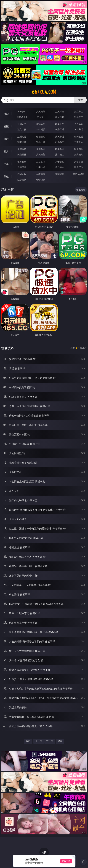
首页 (28, 741)
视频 (6, 126)
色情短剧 (41, 180)
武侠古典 (79, 162)
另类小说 (41, 167)
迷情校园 (22, 167)
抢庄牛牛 (79, 117)
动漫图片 (79, 149)
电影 (6, 139)
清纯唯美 (41, 154)
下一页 (50, 741)
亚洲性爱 (22, 137)
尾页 (60, 741)
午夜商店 (41, 174)
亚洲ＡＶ (22, 124)
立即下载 (66, 861)
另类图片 (79, 154)
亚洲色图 (41, 149)
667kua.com (44, 92)
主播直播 (60, 129)
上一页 (39, 741)
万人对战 (60, 111)
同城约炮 (22, 174)
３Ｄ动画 (79, 124)
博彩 (6, 114)
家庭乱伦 (41, 162)
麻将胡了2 (22, 117)
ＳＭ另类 (79, 129)
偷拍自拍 (41, 137)
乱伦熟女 (60, 142)
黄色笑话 (60, 167)
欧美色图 (60, 149)
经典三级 (41, 142)
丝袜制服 (41, 129)
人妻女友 (60, 162)
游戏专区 (79, 111)
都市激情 (22, 162)
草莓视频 (60, 174)
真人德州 (41, 111)
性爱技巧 (79, 167)
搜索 (80, 100)
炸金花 (41, 117)
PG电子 (22, 111)
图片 (6, 151)
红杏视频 (22, 180)
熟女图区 (60, 154)
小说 (6, 164)
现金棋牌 (60, 117)
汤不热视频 (79, 174)
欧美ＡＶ (60, 124)
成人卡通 (60, 137)
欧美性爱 (79, 137)
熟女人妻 (22, 129)
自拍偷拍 (41, 124)
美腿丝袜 (22, 154)
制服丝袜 (22, 142)
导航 (6, 176)
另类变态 (79, 142)
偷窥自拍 (22, 149)
